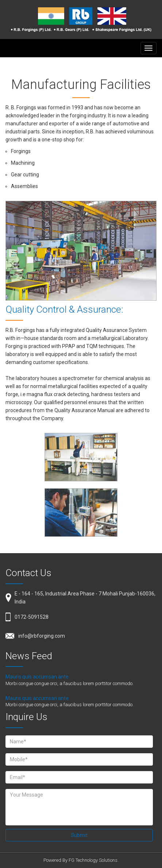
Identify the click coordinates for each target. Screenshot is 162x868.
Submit (79, 835)
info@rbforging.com (42, 636)
